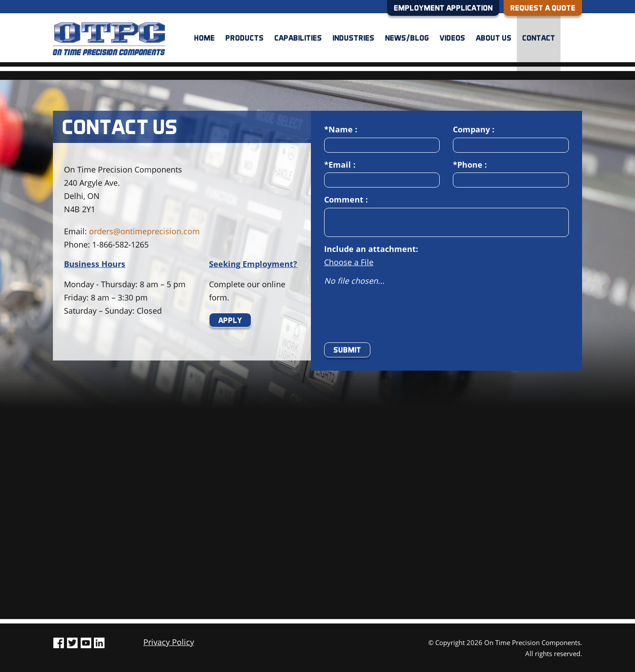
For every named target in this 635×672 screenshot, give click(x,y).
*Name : (341, 129)
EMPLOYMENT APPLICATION (443, 8)
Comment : (346, 199)
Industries (353, 38)
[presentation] (391, 319)
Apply (230, 320)
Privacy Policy (169, 642)
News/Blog (407, 38)
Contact (539, 38)
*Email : (340, 165)
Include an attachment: (371, 249)
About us (494, 38)
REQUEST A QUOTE (543, 8)
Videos (452, 38)
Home (204, 38)
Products (245, 38)
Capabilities (298, 38)
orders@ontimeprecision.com (144, 231)
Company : (474, 129)
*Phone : (470, 165)
